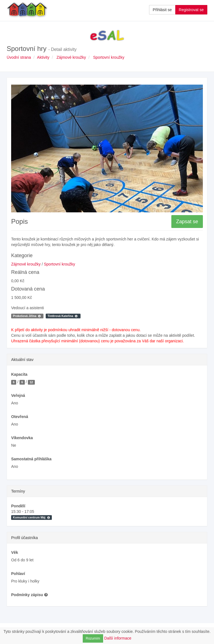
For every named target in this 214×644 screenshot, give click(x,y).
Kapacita (19, 374)
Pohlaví (18, 574)
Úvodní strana (19, 57)
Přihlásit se (162, 10)
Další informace (118, 638)
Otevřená (20, 417)
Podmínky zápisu (30, 595)
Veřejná (18, 395)
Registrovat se (191, 10)
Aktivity (43, 57)
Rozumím (93, 638)
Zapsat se (187, 222)
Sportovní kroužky (109, 57)
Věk (15, 552)
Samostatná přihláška (31, 459)
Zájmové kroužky (71, 57)
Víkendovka (22, 438)
